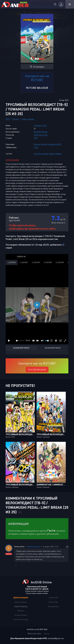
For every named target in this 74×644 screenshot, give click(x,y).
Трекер (47, 633)
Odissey (44, 144)
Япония (15, 119)
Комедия (37, 125)
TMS (36, 138)
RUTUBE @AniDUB (37, 88)
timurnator (19, 546)
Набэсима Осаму (41, 135)
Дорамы (21, 611)
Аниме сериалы (28, 119)
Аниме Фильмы (21, 615)
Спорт (44, 125)
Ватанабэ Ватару (41, 132)
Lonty (36, 147)
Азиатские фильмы (21, 619)
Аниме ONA (53, 602)
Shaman (37, 144)
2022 (7, 119)
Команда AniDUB (54, 144)
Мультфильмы (53, 606)
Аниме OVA (53, 597)
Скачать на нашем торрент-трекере (48, 154)
